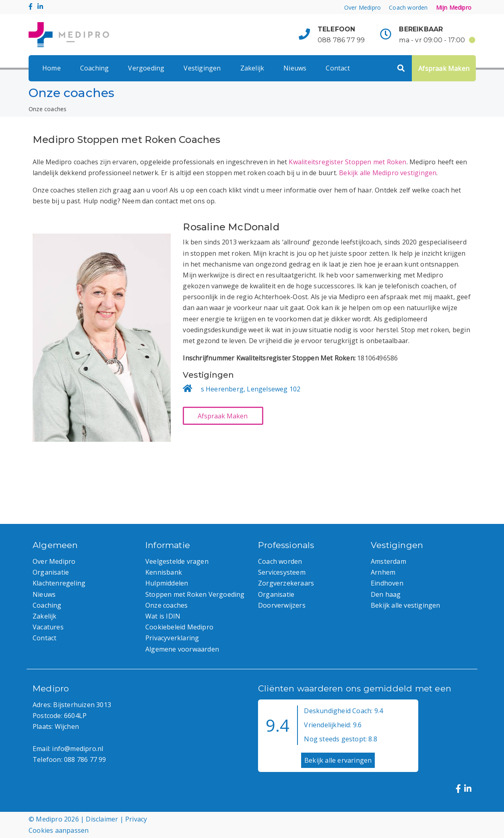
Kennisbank (164, 572)
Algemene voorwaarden (182, 649)
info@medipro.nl (77, 749)
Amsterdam (388, 561)
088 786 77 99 (341, 40)
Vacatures (48, 627)
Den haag (386, 594)
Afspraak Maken (444, 68)
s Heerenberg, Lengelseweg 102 (251, 389)
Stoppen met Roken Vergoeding (195, 594)
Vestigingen (202, 68)
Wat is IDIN (163, 616)
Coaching (95, 68)
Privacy (136, 819)
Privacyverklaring (172, 638)
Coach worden (408, 7)
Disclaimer (102, 819)
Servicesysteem (282, 572)
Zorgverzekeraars (286, 583)
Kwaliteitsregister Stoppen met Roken (347, 162)
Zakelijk (252, 68)
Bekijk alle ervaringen (338, 760)
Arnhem (383, 572)
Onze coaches (166, 605)
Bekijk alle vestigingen (406, 605)
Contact (338, 68)
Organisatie (51, 572)
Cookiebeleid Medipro (179, 627)
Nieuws (295, 68)
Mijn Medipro (454, 7)
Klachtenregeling (59, 583)
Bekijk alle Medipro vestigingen (388, 173)
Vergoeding (146, 68)
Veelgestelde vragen (177, 561)
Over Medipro (363, 7)
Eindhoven (387, 583)
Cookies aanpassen (59, 830)
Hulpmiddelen (167, 583)
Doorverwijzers (282, 605)
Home (52, 68)
